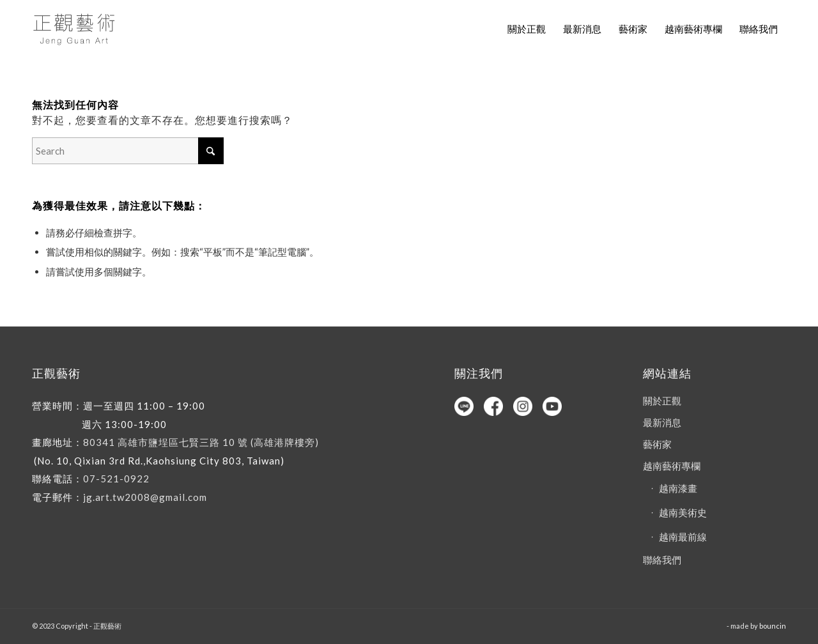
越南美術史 (683, 512)
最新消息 (662, 422)
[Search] (128, 151)
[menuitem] (527, 29)
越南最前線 (683, 537)
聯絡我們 (662, 560)
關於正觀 (662, 401)
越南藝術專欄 (672, 466)
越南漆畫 (678, 488)
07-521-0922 (116, 479)
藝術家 (657, 444)
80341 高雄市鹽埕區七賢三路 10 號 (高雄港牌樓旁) (201, 442)
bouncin (773, 626)
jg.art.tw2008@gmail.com (145, 497)
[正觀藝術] (76, 29)
